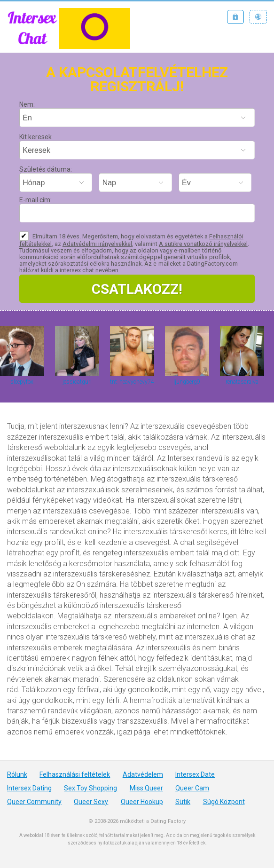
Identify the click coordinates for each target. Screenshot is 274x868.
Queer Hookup (142, 802)
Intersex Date (195, 774)
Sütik (183, 802)
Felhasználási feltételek (75, 774)
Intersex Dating (29, 788)
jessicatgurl (77, 382)
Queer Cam (192, 788)
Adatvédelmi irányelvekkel (97, 244)
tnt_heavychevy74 (132, 382)
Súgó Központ (224, 802)
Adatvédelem (143, 774)
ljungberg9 (187, 382)
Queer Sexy (91, 802)
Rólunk (17, 774)
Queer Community (34, 802)
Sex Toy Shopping (90, 788)
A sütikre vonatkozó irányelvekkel (203, 244)
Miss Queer (146, 788)
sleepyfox (22, 382)
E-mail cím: (35, 200)
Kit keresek (35, 137)
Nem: (27, 104)
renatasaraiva (242, 382)
